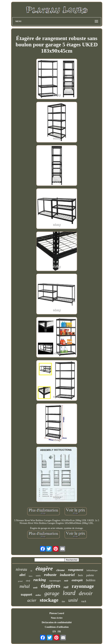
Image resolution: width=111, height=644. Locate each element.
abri (22, 575)
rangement (76, 570)
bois (80, 575)
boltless (91, 580)
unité (73, 600)
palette (90, 575)
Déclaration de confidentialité (57, 622)
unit (35, 587)
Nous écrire (57, 618)
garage (52, 593)
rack (84, 601)
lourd (69, 593)
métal (25, 586)
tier (63, 601)
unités (38, 576)
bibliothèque (92, 570)
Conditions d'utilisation (57, 627)
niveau (21, 569)
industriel (67, 575)
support (26, 595)
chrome (60, 570)
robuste (50, 575)
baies (31, 576)
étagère (44, 568)
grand (20, 581)
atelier (38, 595)
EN (54, 632)
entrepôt (77, 580)
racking (40, 580)
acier (32, 600)
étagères (50, 586)
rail (66, 587)
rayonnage (83, 586)
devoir (86, 593)
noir (66, 581)
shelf (28, 581)
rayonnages (55, 581)
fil (31, 571)
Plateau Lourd (57, 613)
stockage (49, 600)
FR (59, 632)
